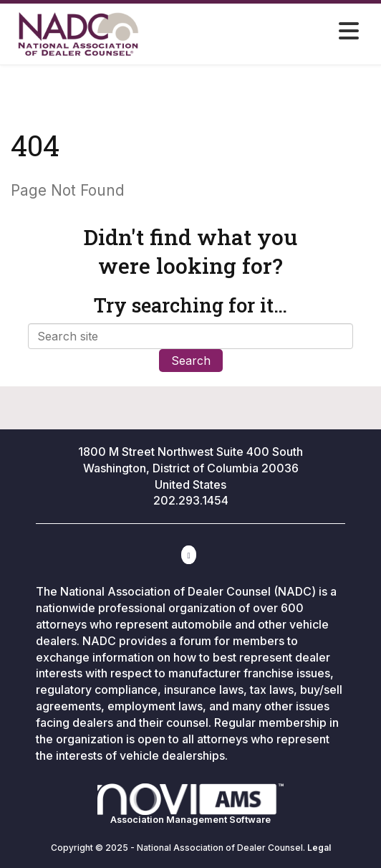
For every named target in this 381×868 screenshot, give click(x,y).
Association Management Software (190, 805)
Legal (319, 848)
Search (191, 361)
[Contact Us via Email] (188, 555)
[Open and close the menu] (289, 32)
